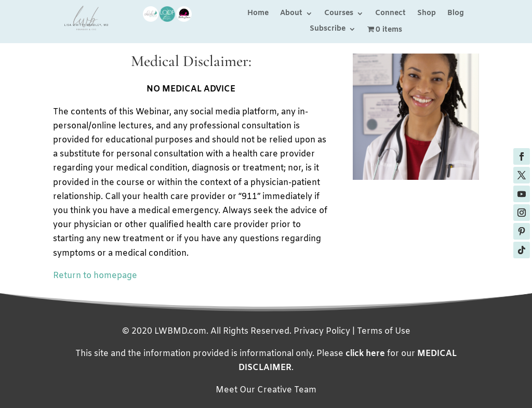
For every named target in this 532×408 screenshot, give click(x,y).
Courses (339, 14)
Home (258, 14)
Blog (456, 14)
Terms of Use (384, 331)
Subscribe (328, 30)
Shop (427, 14)
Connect (390, 14)
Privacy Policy (322, 331)
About (291, 14)
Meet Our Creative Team (266, 390)
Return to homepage (95, 276)
